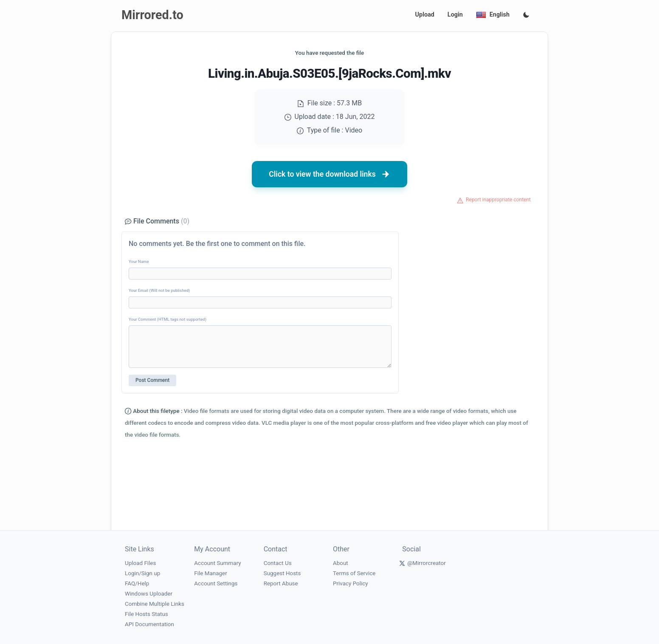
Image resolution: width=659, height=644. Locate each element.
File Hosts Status (146, 614)
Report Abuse (281, 583)
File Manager (210, 573)
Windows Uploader (149, 594)
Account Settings (216, 583)
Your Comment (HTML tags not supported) (168, 319)
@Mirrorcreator (427, 563)
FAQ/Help (137, 583)
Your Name (139, 261)
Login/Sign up (142, 573)
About (341, 563)
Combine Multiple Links (155, 604)
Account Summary (217, 563)
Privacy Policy (351, 583)
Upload (425, 15)
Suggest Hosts (282, 573)
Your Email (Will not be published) (159, 290)
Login (455, 15)
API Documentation (149, 624)
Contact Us (278, 563)
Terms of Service (354, 573)
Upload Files (140, 563)
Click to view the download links (329, 174)
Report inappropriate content (498, 200)
